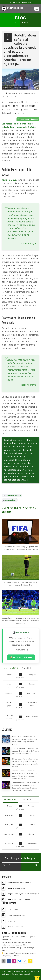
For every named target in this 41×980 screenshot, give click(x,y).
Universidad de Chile (13, 495)
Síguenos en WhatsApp (28, 119)
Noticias (25, 23)
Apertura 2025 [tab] (11, 668)
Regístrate (27, 2)
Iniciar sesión (15, 2)
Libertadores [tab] (10, 799)
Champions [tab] (26, 799)
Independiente (11, 500)
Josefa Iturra (12, 93)
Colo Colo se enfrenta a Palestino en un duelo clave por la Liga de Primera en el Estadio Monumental (25, 751)
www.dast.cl (25, 974)
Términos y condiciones (16, 915)
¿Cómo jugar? (13, 909)
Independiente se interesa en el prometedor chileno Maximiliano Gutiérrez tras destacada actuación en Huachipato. (21, 621)
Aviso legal (12, 921)
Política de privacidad (15, 927)
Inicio (17, 23)
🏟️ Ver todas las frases (21, 657)
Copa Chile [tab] (27, 668)
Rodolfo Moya (9, 180)
